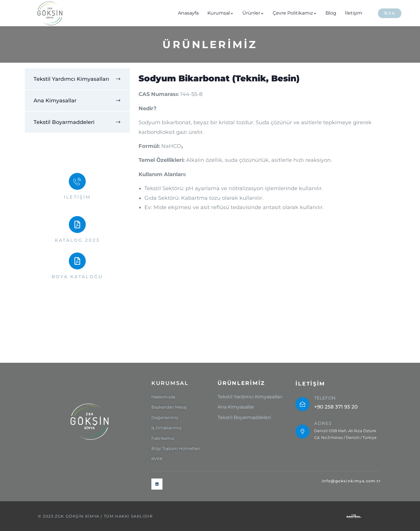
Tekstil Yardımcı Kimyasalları (71, 79)
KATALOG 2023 (77, 240)
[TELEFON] (302, 404)
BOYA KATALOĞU (77, 277)
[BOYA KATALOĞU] (77, 261)
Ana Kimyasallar (55, 101)
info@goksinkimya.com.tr (351, 481)
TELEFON (325, 398)
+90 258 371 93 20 (336, 407)
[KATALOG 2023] (77, 225)
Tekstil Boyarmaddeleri (64, 122)
